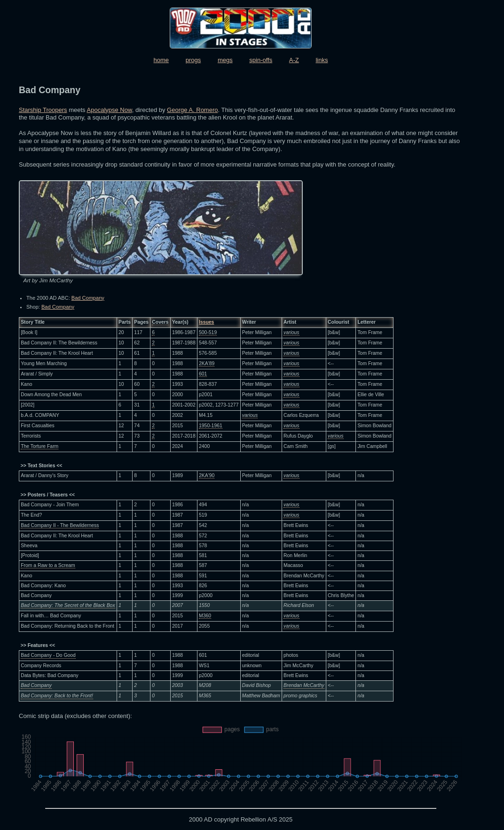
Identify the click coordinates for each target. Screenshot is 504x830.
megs (225, 60)
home (161, 60)
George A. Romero (192, 110)
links (322, 60)
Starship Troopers (43, 110)
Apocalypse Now (110, 110)
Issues (206, 322)
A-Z (294, 60)
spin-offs (261, 60)
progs (193, 60)
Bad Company (88, 298)
